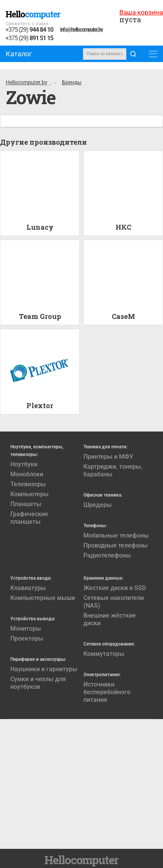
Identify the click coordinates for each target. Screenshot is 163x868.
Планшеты (26, 504)
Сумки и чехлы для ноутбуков (38, 683)
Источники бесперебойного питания (107, 692)
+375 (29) (29, 30)
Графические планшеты (29, 518)
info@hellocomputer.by (81, 29)
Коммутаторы (104, 654)
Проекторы (27, 638)
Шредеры (98, 505)
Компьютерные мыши (43, 598)
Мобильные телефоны (116, 535)
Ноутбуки (24, 464)
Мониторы (26, 629)
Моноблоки (27, 474)
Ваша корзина (141, 12)
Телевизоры (28, 484)
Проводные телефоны (116, 545)
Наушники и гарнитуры (44, 669)
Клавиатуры (28, 588)
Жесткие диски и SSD (115, 588)
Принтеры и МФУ (108, 457)
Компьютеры (29, 494)
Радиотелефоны (107, 555)
